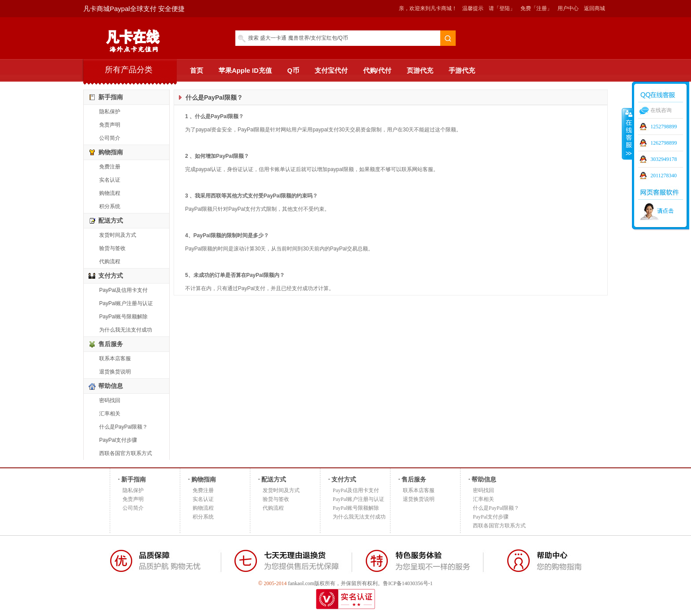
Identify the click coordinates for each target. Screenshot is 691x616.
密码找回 (110, 400)
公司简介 (110, 138)
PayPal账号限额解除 (123, 317)
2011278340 (664, 175)
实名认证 (110, 180)
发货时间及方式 (118, 235)
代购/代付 (377, 70)
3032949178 (664, 159)
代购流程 (110, 261)
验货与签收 (112, 248)
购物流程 (110, 193)
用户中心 (568, 8)
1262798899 (664, 143)
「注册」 (542, 8)
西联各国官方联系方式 (126, 453)
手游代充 (462, 70)
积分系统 (110, 206)
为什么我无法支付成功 (126, 330)
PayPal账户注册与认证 (126, 303)
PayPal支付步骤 (118, 440)
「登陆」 (505, 8)
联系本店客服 (115, 358)
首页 (197, 70)
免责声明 (110, 125)
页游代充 (420, 70)
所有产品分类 (129, 70)
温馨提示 (473, 8)
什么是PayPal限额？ (123, 427)
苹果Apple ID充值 (245, 70)
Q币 (293, 70)
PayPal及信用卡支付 (123, 290)
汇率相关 (110, 414)
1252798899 (664, 127)
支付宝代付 (331, 70)
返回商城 (594, 8)
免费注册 (110, 167)
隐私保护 (110, 112)
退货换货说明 (115, 372)
